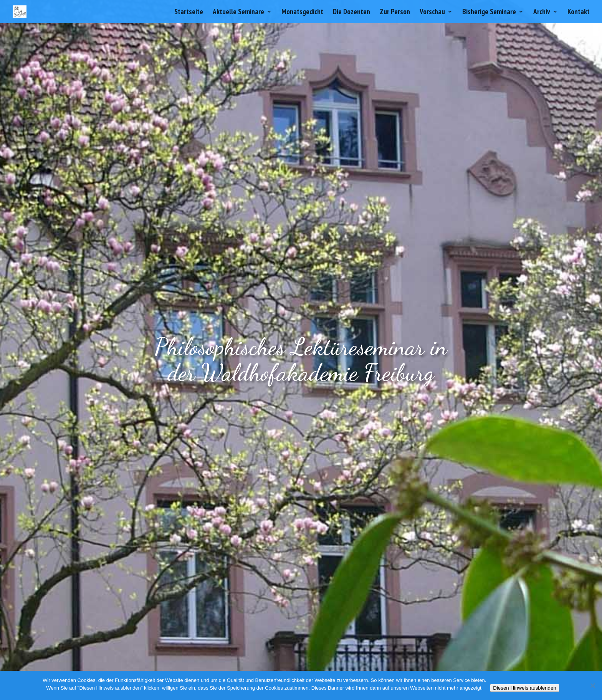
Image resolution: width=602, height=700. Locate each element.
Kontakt (579, 12)
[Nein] (592, 685)
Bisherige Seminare (489, 12)
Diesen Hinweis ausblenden (524, 688)
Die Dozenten (351, 12)
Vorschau (432, 12)
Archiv (542, 12)
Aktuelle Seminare (238, 12)
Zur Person (395, 12)
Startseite (189, 12)
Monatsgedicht (302, 12)
